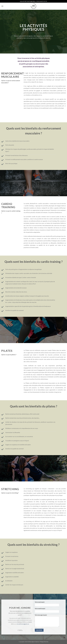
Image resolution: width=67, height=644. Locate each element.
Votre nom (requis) (40, 602)
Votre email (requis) (40, 609)
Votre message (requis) (41, 615)
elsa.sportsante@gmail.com (23, 624)
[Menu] (2, 6)
